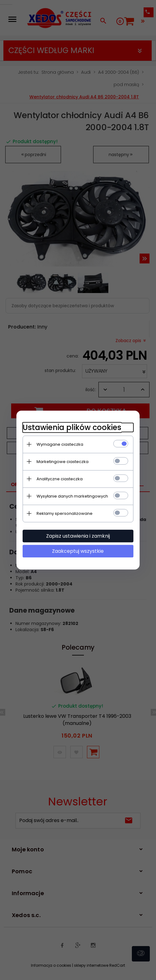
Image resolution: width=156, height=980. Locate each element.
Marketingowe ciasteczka (62, 462)
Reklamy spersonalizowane (64, 513)
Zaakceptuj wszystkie (78, 551)
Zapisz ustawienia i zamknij (78, 536)
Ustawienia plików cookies (72, 427)
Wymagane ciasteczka (60, 444)
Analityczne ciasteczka (59, 479)
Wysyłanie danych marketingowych (72, 496)
